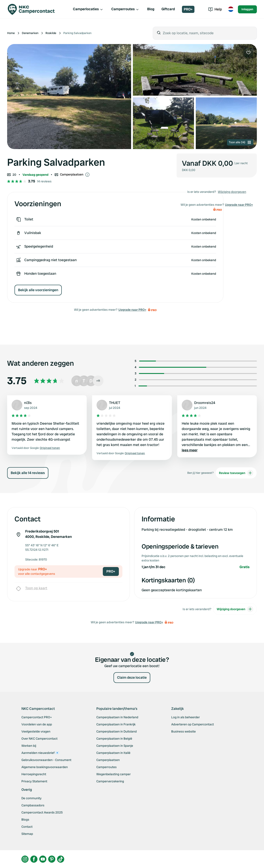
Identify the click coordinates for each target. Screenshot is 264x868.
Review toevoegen (236, 473)
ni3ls (28, 403)
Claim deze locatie (132, 677)
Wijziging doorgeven (232, 192)
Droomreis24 (205, 403)
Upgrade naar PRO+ (132, 310)
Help (215, 9)
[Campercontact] (34, 9)
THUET (115, 403)
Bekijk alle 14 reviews (28, 473)
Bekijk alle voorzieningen (38, 290)
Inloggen (247, 9)
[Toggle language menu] (231, 9)
